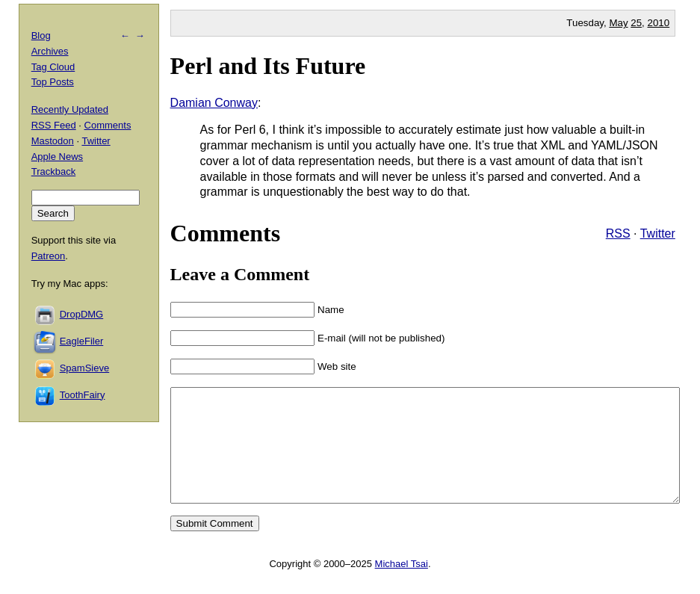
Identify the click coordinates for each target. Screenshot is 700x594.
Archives (50, 51)
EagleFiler (82, 341)
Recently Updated (70, 109)
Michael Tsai (402, 586)
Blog (41, 35)
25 (636, 23)
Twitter (658, 233)
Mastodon (53, 141)
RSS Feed (54, 125)
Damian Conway (214, 103)
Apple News (57, 157)
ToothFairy (83, 395)
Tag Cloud (53, 67)
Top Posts (53, 82)
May (618, 23)
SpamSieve (84, 368)
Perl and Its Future (268, 66)
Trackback (53, 171)
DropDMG (82, 314)
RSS (618, 233)
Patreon (49, 256)
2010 (659, 23)
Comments (108, 125)
